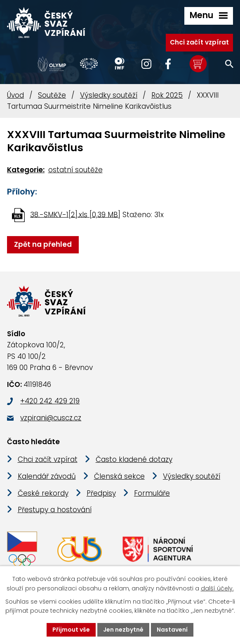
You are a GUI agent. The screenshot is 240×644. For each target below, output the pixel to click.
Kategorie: (26, 170)
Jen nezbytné (123, 630)
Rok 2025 (167, 95)
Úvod (15, 95)
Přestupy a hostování (55, 510)
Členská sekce (119, 476)
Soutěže (52, 95)
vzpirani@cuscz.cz (51, 418)
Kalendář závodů (47, 476)
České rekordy (43, 493)
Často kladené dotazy (134, 459)
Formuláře (152, 493)
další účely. (217, 588)
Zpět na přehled (43, 244)
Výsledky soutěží (109, 95)
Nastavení (172, 630)
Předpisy (101, 493)
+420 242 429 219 (50, 401)
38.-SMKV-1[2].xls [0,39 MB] (75, 214)
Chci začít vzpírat (199, 42)
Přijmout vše (71, 630)
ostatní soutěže (75, 170)
